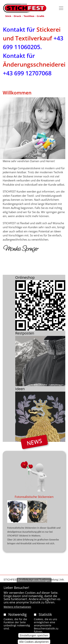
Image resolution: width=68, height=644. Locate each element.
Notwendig (17, 617)
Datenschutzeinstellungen (34, 582)
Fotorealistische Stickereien (34, 497)
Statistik (45, 617)
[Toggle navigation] (61, 8)
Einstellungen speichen (34, 638)
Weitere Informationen (17, 609)
